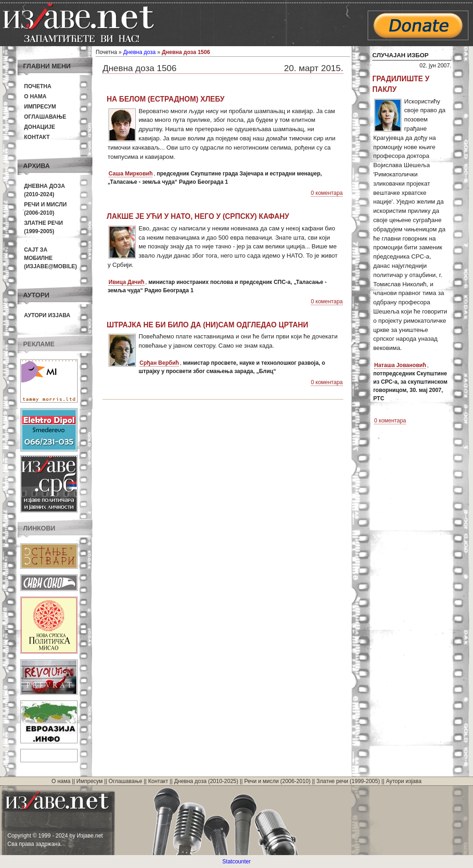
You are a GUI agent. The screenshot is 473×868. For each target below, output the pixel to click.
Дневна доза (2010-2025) (206, 781)
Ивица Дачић (127, 282)
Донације (39, 127)
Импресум (40, 107)
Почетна (38, 86)
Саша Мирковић (130, 174)
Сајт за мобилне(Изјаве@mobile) (51, 258)
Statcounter (236, 862)
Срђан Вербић (159, 363)
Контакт (37, 137)
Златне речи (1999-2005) (348, 781)
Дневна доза (139, 52)
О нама (35, 96)
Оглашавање (45, 117)
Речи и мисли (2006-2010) (277, 781)
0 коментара (327, 193)
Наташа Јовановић (400, 365)
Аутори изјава (47, 315)
